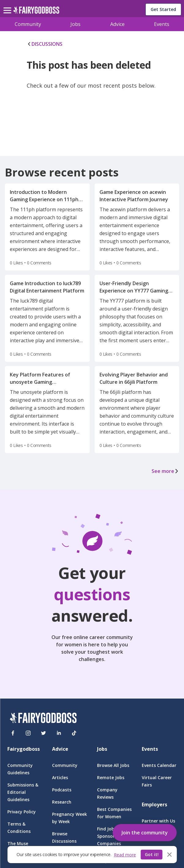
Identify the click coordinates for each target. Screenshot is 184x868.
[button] (145, 831)
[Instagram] (28, 733)
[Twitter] (43, 733)
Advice (117, 24)
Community (28, 24)
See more (165, 471)
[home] (36, 12)
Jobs (75, 24)
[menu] (8, 5)
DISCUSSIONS (45, 44)
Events (162, 24)
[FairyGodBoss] (43, 719)
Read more (125, 855)
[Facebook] (13, 733)
